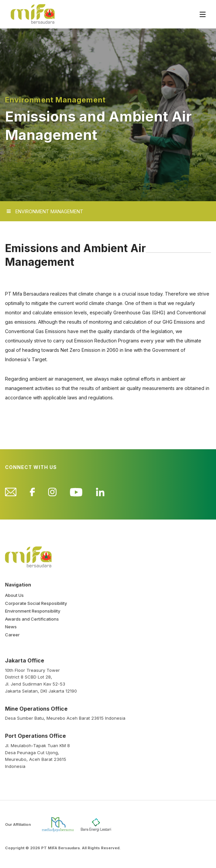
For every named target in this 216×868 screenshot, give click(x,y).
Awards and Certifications (32, 619)
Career (12, 635)
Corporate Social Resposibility (36, 603)
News (11, 627)
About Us (14, 595)
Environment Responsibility (33, 611)
